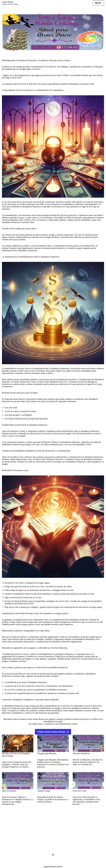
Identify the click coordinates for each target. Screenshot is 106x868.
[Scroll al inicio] (53, 859)
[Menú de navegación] (98, 3)
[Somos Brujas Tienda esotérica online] (10, 3)
